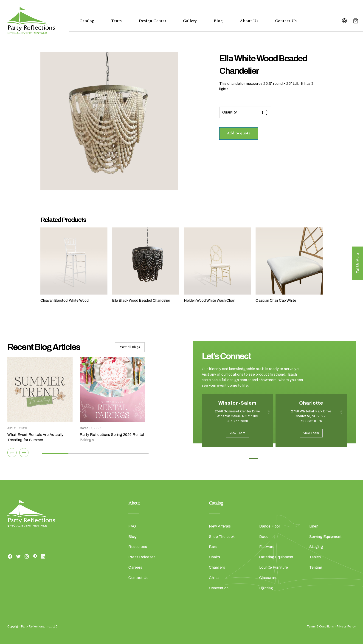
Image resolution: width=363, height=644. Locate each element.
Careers (135, 567)
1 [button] (253, 459)
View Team (238, 433)
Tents (116, 21)
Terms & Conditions (320, 627)
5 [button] (295, 459)
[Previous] (12, 453)
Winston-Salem (237, 403)
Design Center (152, 21)
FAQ (132, 526)
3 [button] (274, 459)
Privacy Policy (346, 627)
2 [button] (264, 459)
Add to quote (239, 133)
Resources (138, 547)
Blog (218, 21)
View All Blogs (130, 347)
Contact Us (286, 21)
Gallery (190, 21)
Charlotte (311, 403)
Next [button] (218, 454)
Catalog (87, 21)
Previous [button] (205, 454)
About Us (249, 21)
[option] (238, 424)
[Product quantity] (264, 112)
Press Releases (142, 557)
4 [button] (284, 459)
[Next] (24, 453)
